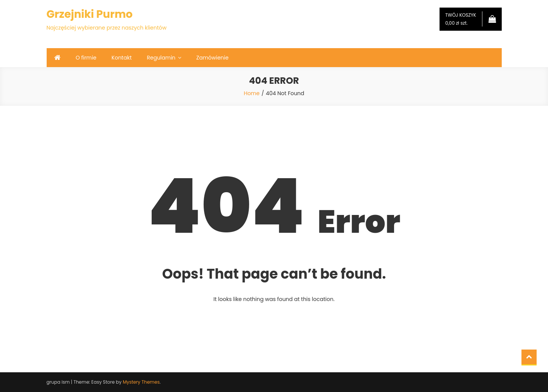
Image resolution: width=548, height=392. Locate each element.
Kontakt (122, 58)
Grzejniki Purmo (90, 14)
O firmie (86, 58)
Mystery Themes (141, 382)
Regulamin (161, 58)
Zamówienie (213, 58)
